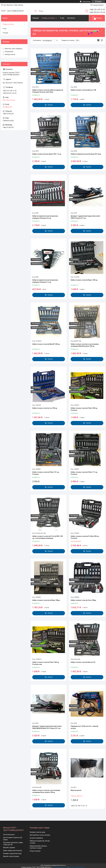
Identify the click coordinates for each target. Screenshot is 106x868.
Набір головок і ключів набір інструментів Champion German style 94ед (48, 91)
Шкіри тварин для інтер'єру (13, 850)
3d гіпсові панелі (9, 835)
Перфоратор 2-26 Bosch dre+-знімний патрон (84, 727)
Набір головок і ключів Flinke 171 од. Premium (84, 473)
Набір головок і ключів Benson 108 (83, 90)
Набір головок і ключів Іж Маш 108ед (46, 600)
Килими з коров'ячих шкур (12, 853)
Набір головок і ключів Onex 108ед (83, 600)
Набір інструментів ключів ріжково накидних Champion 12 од (45, 281)
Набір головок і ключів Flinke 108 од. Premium (84, 409)
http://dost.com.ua (9, 100)
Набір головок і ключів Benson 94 (83, 662)
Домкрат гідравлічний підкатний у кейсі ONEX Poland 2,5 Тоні (85, 217)
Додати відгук (98, 5)
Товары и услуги (48, 18)
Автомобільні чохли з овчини (40, 835)
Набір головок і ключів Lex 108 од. (45, 408)
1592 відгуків (86, 1)
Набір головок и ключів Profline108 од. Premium (85, 537)
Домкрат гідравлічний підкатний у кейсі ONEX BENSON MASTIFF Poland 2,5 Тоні (47, 727)
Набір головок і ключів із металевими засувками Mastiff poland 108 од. (85, 345)
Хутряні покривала (36, 838)
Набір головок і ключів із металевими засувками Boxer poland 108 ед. (46, 791)
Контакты (71, 18)
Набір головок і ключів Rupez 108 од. (84, 280)
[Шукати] (36, 11)
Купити (50, 105)
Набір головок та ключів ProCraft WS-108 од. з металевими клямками (47, 537)
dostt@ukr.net (7, 107)
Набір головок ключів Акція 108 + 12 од (47, 154)
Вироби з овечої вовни (11, 856)
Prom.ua (63, 865)
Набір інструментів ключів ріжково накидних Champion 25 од (45, 217)
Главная (35, 18)
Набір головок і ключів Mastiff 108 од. (46, 344)
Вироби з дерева (9, 848)
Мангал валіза (76, 790)
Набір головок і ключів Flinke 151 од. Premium (46, 473)
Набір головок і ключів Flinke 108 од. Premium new (46, 663)
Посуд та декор (35, 851)
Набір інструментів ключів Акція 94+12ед (86, 154)
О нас (62, 18)
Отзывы (5, 33)
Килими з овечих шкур (38, 832)
